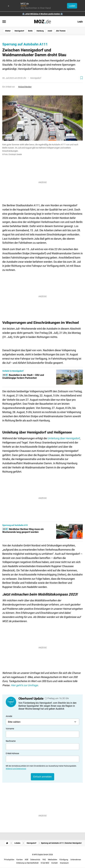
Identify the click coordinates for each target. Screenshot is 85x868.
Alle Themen (61, 31)
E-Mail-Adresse (12, 753)
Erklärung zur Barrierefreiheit (27, 863)
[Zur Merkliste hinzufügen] (82, 78)
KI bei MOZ (45, 863)
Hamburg (40, 31)
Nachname (11, 741)
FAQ (44, 860)
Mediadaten (53, 860)
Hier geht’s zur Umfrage (24, 685)
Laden (72, 6)
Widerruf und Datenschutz (16, 769)
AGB (26, 860)
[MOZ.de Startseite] (43, 21)
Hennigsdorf (19, 31)
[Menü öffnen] (4, 22)
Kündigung (64, 860)
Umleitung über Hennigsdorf (64, 438)
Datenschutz (35, 860)
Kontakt (55, 863)
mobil (50, 31)
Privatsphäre (9, 860)
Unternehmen (76, 860)
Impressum (64, 863)
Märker (8, 31)
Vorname (10, 729)
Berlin (30, 31)
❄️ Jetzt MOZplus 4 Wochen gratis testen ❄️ (42, 14)
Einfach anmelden (42, 777)
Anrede (9, 716)
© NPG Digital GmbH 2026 (42, 855)
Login (80, 21)
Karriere (19, 860)
